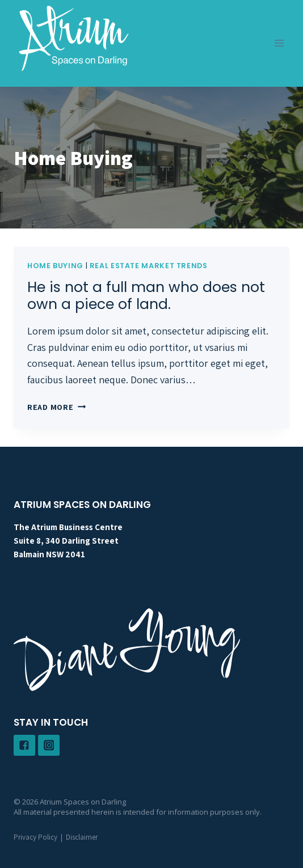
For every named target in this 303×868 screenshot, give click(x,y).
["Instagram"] (49, 746)
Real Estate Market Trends (149, 266)
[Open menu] (279, 43)
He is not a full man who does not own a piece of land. (146, 296)
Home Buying (55, 266)
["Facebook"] (24, 746)
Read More (56, 407)
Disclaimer (82, 837)
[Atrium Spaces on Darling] (73, 38)
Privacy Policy (35, 837)
